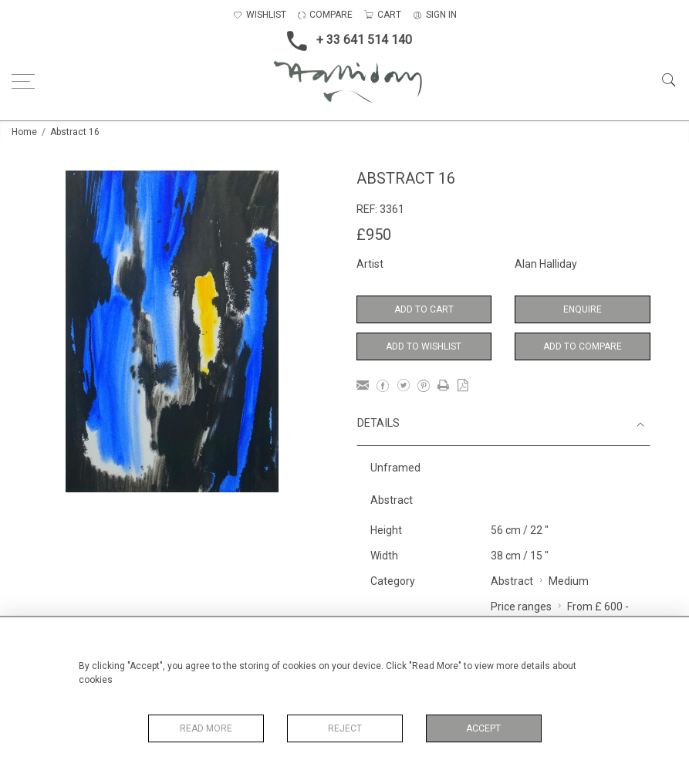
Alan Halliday (546, 264)
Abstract (512, 581)
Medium (569, 581)
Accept (483, 728)
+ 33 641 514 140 (345, 41)
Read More (206, 728)
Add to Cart (424, 309)
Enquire (583, 309)
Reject (345, 728)
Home (24, 132)
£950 (374, 235)
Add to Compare (583, 346)
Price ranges (521, 607)
